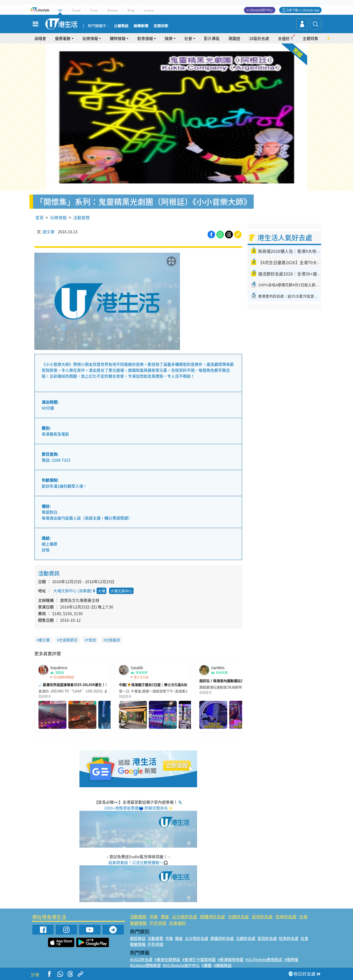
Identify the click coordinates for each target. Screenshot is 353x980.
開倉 (165, 917)
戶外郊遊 (158, 923)
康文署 (49, 232)
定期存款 (161, 26)
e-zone (149, 10)
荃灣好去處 (262, 917)
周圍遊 (234, 38)
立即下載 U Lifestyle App (303, 10)
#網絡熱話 (223, 965)
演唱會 (40, 38)
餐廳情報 (138, 923)
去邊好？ (286, 38)
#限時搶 (291, 959)
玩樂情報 (90, 38)
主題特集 (310, 38)
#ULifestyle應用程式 (264, 959)
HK (60, 10)
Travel (76, 10)
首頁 (39, 217)
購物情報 (118, 38)
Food (94, 10)
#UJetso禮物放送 (145, 965)
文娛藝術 (113, 640)
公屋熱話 (121, 26)
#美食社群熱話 (167, 959)
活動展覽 (81, 217)
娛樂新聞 (141, 26)
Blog (131, 10)
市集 (154, 917)
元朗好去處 (238, 917)
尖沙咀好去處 (185, 917)
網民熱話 (138, 938)
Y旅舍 (91, 640)
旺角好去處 (286, 917)
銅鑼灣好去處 (213, 917)
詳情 (46, 550)
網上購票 (50, 544)
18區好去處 (259, 38)
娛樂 (169, 38)
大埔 (101, 591)
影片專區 (212, 38)
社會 (188, 38)
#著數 (207, 965)
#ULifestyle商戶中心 (181, 965)
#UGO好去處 (141, 959)
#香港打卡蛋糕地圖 (199, 959)
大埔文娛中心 (121, 591)
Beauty (113, 10)
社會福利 (177, 923)
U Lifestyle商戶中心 (260, 10)
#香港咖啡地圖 (231, 959)
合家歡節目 (68, 640)
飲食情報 (145, 38)
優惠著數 (63, 38)
